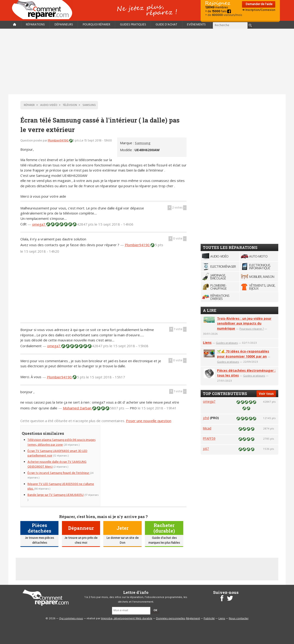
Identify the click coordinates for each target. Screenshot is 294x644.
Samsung (143, 143)
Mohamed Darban (78, 408)
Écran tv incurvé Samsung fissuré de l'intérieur (59, 473)
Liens (207, 342)
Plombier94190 (58, 141)
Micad (207, 428)
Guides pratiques (133, 25)
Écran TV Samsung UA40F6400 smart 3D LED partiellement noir (57, 453)
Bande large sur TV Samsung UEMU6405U (56, 495)
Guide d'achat (166, 25)
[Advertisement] (147, 61)
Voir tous (266, 394)
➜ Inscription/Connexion (259, 10)
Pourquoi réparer (96, 25)
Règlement (193, 619)
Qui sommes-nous (71, 619)
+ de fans (218, 11)
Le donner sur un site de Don (123, 540)
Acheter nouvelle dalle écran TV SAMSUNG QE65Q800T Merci (57, 464)
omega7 (39, 224)
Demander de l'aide (259, 4)
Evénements (196, 25)
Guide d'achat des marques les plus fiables (164, 540)
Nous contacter (239, 619)
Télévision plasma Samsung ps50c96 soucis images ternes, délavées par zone (61, 442)
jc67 (206, 449)
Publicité (209, 619)
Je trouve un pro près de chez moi (81, 540)
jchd (206, 418)
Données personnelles (171, 619)
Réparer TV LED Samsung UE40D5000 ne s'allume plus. (61, 486)
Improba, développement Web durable (127, 619)
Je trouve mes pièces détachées (39, 540)
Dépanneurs (64, 25)
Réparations (35, 25)
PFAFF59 (209, 438)
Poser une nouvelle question (149, 421)
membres (217, 8)
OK (155, 610)
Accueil (44, 10)
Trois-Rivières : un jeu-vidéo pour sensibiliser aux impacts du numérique (244, 324)
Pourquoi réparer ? (252, 329)
